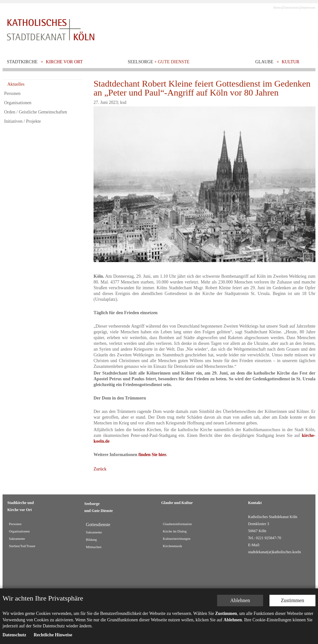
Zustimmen (293, 547)
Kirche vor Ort (64, 62)
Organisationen (18, 103)
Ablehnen (240, 547)
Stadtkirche (22, 62)
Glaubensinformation (177, 524)
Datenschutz (291, 8)
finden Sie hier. (153, 455)
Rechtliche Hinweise (53, 581)
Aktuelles (16, 84)
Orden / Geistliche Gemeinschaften (36, 112)
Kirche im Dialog (175, 531)
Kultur (291, 62)
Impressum (308, 8)
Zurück (100, 469)
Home (277, 8)
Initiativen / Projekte (23, 121)
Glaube (264, 62)
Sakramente (94, 532)
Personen (12, 93)
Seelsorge (159, 62)
